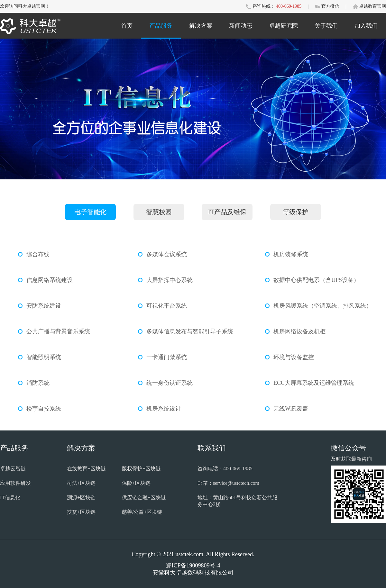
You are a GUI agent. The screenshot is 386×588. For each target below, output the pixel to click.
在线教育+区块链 (86, 469)
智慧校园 (159, 212)
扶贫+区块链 (81, 512)
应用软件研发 (15, 483)
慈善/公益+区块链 (142, 512)
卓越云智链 (13, 469)
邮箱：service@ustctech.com (228, 483)
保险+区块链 (136, 483)
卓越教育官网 (372, 6)
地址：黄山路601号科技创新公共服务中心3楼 (237, 501)
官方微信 (331, 6)
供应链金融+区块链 (144, 498)
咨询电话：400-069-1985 (225, 469)
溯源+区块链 (81, 498)
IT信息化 (10, 498)
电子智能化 (90, 212)
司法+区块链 (81, 483)
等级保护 (296, 212)
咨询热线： (264, 6)
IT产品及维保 (227, 212)
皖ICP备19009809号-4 (193, 565)
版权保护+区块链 (141, 469)
